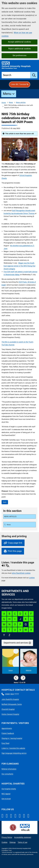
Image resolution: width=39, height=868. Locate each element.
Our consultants (7, 774)
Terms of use (22, 842)
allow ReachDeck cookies (21, 573)
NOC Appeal (6, 794)
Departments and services (16, 643)
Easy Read (5, 743)
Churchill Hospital (8, 709)
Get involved (6, 799)
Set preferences (19, 55)
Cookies (4, 842)
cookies (32, 578)
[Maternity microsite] (29, 661)
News (11, 102)
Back (5, 502)
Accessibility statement (23, 837)
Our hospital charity (9, 789)
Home (4, 103)
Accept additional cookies (19, 42)
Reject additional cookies (19, 49)
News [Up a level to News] (9, 525)
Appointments (7, 728)
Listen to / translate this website (13, 748)
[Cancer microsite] (11, 661)
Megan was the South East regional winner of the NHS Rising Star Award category (19, 266)
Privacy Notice (7, 837)
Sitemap (13, 842)
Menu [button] (7, 94)
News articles (21, 102)
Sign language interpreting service (14, 753)
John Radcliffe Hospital (10, 699)
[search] (34, 75)
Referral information (9, 769)
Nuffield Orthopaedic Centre (12, 704)
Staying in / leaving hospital (12, 738)
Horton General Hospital (10, 714)
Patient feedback (8, 733)
